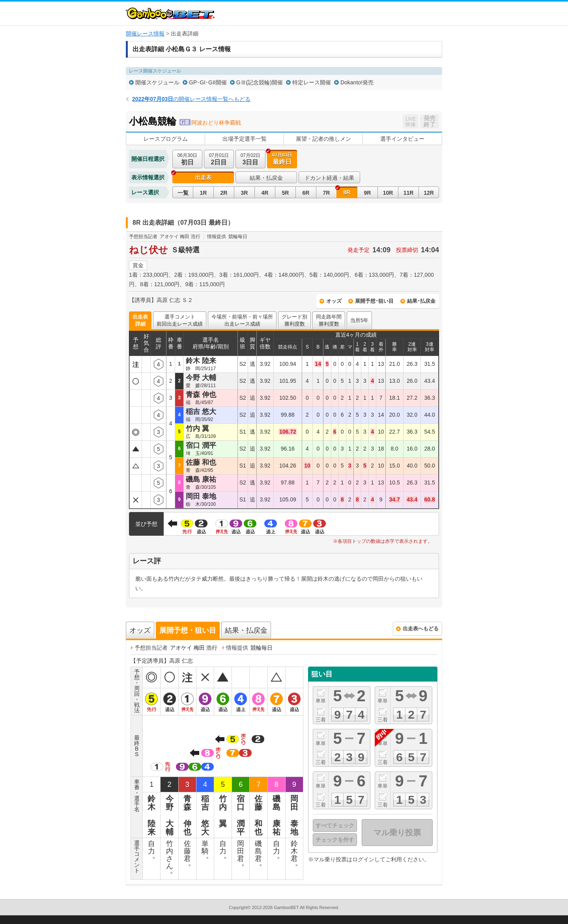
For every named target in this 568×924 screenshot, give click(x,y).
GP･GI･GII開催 (208, 82)
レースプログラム (166, 139)
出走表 (203, 177)
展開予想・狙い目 (188, 630)
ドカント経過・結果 (329, 178)
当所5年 (359, 320)
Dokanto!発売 (357, 82)
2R (224, 193)
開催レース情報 (145, 34)
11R (409, 193)
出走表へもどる (421, 629)
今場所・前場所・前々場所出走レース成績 (242, 320)
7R (327, 193)
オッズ (334, 301)
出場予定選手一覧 (245, 139)
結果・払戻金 (266, 178)
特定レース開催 (312, 82)
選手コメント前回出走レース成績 (180, 320)
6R (306, 193)
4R (265, 193)
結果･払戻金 (421, 301)
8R (347, 192)
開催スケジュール (157, 82)
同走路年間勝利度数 (329, 320)
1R (204, 193)
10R (388, 193)
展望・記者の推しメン (323, 139)
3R (245, 193)
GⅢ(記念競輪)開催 (260, 82)
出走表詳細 (140, 320)
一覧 (183, 193)
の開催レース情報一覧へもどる (191, 99)
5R (286, 193)
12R (429, 193)
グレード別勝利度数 (294, 320)
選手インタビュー (402, 139)
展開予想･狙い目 (374, 301)
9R (368, 193)
